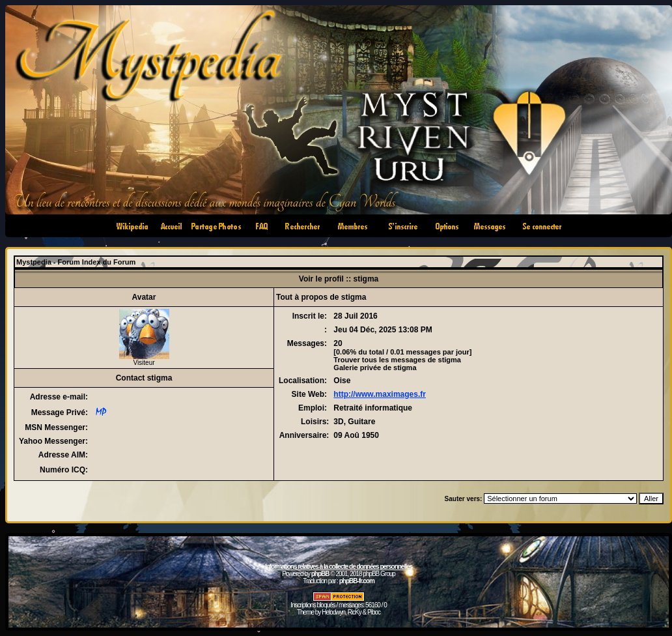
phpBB (320, 574)
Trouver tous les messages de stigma (397, 360)
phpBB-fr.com (357, 581)
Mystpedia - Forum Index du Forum (76, 262)
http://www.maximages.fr (380, 394)
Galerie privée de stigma (375, 368)
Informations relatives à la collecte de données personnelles (339, 567)
